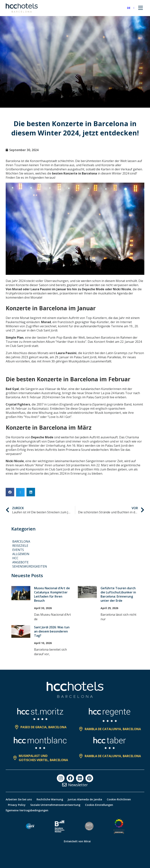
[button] (10, 492)
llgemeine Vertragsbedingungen (27, 810)
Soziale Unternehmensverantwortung (57, 805)
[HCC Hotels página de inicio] (22, 8)
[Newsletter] (64, 785)
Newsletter (78, 785)
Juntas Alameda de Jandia (87, 799)
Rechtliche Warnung (51, 799)
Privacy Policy (17, 805)
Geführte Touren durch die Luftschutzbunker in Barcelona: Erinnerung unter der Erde (118, 594)
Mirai (87, 841)
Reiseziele (20, 546)
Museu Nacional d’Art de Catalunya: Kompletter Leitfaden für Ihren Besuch (52, 594)
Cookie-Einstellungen (102, 805)
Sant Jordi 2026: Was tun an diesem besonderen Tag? (52, 631)
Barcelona (21, 541)
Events (18, 550)
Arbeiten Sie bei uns (19, 799)
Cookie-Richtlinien (122, 799)
